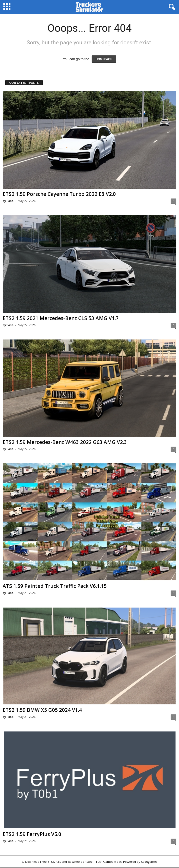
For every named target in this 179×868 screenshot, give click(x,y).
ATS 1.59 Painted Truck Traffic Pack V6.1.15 (55, 586)
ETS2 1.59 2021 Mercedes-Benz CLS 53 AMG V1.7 (61, 318)
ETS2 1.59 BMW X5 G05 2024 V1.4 (42, 710)
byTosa (8, 201)
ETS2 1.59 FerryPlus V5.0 (32, 834)
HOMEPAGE (104, 59)
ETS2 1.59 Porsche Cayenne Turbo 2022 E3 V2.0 (59, 194)
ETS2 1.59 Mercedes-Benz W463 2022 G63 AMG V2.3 (65, 442)
